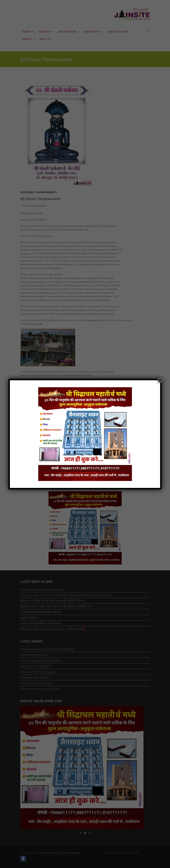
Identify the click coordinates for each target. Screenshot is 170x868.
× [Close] (160, 380)
